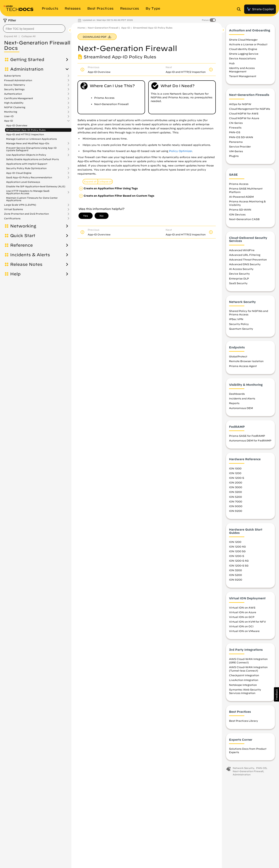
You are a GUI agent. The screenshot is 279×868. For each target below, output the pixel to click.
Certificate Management (19, 98)
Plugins (234, 156)
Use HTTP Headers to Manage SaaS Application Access (28, 192)
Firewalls (235, 128)
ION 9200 (236, 511)
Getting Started (27, 60)
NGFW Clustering (15, 107)
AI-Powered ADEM (241, 197)
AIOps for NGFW (240, 104)
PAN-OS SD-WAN (241, 137)
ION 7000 (236, 502)
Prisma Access (239, 184)
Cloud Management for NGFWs (250, 109)
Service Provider (240, 147)
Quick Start (23, 236)
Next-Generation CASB (244, 219)
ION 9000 (236, 507)
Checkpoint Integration (244, 676)
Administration (27, 69)
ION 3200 (235, 492)
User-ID (9, 116)
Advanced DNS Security (245, 265)
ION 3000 (236, 488)
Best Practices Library (244, 721)
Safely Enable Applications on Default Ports (32, 159)
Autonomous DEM (241, 408)
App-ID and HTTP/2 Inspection (25, 134)
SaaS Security (238, 284)
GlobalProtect (238, 357)
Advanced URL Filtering (245, 255)
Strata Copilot (260, 9)
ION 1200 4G (237, 547)
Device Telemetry (15, 85)
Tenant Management (243, 77)
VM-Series (236, 152)
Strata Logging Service (244, 54)
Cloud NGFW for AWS (244, 114)
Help (15, 274)
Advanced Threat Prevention (248, 260)
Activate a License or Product (248, 45)
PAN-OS (235, 133)
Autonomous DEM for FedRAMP (250, 441)
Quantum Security (241, 329)
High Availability (14, 103)
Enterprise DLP (239, 279)
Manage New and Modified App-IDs (28, 143)
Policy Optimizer (180, 151)
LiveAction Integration (244, 681)
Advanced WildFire (242, 251)
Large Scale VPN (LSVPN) (20, 205)
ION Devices (237, 215)
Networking (23, 226)
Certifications (12, 218)
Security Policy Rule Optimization (26, 168)
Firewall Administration (18, 80)
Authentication (13, 94)
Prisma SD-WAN (240, 210)
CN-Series (236, 123)
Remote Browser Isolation (246, 362)
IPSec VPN (236, 320)
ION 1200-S (237, 478)
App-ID (9, 121)
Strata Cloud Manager (243, 40)
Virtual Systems (13, 209)
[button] (276, 694)
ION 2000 (236, 483)
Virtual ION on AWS (242, 608)
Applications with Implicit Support (27, 164)
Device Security (239, 274)
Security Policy (239, 324)
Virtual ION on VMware (244, 632)
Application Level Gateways (23, 182)
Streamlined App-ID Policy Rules (26, 130)
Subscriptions (12, 76)
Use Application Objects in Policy (26, 155)
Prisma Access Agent (243, 366)
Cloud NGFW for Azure (244, 119)
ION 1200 (235, 473)
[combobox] (34, 29)
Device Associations (242, 59)
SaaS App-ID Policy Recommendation (29, 177)
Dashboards (237, 394)
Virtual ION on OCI (241, 627)
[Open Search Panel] (240, 9)
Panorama (236, 142)
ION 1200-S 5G (239, 566)
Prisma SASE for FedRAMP (247, 436)
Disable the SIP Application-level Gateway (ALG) (36, 186)
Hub (232, 64)
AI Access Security (241, 269)
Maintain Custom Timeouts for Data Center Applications (32, 199)
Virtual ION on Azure (243, 613)
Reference (22, 245)
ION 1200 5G (237, 552)
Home (81, 28)
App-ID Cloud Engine (19, 173)
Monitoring (11, 112)
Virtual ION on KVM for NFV (247, 622)
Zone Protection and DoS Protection (26, 214)
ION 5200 (235, 497)
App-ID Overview (17, 125)
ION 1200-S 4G (239, 561)
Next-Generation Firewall (103, 28)
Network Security (243, 769)
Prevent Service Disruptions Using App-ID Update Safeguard (31, 149)
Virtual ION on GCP (242, 617)
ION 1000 (235, 469)
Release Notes (26, 264)
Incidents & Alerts (30, 255)
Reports (234, 404)
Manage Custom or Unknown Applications (31, 139)
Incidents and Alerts (242, 399)
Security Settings (14, 89)
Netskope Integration (243, 685)
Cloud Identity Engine (243, 50)
